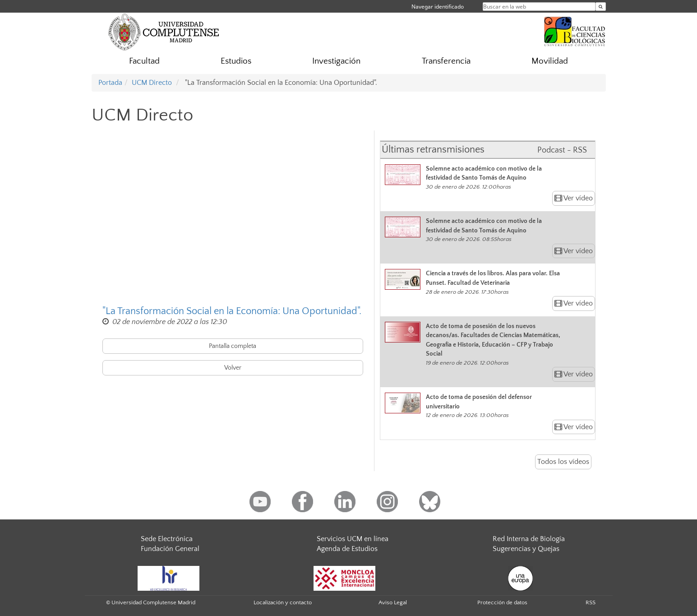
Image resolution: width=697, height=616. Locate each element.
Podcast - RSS (562, 150)
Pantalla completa (233, 346)
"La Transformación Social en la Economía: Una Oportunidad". (232, 311)
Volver (233, 368)
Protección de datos (502, 602)
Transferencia (446, 61)
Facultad (144, 61)
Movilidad (550, 61)
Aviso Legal (393, 602)
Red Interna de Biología (529, 539)
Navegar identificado (438, 7)
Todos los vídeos (563, 462)
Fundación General (170, 549)
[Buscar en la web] (601, 7)
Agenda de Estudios (347, 549)
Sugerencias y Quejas (526, 549)
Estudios (236, 61)
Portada (110, 83)
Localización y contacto (283, 602)
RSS (591, 602)
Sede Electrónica (167, 539)
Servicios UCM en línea (353, 539)
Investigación (336, 61)
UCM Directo (152, 83)
